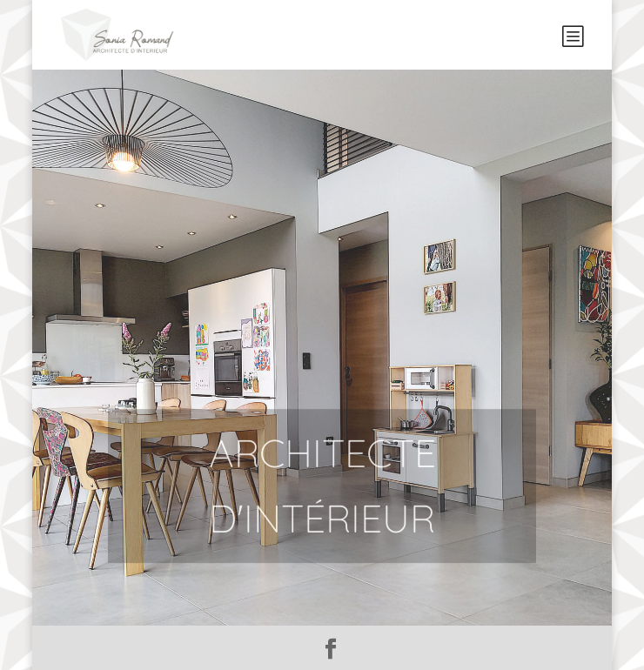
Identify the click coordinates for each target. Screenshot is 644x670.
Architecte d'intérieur (322, 502)
